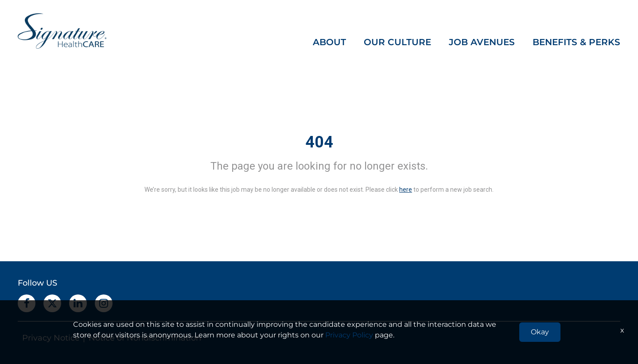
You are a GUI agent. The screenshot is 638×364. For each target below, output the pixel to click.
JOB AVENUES (482, 42)
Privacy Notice (51, 338)
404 (319, 142)
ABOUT (329, 42)
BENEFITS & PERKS (576, 42)
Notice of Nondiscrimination (145, 338)
